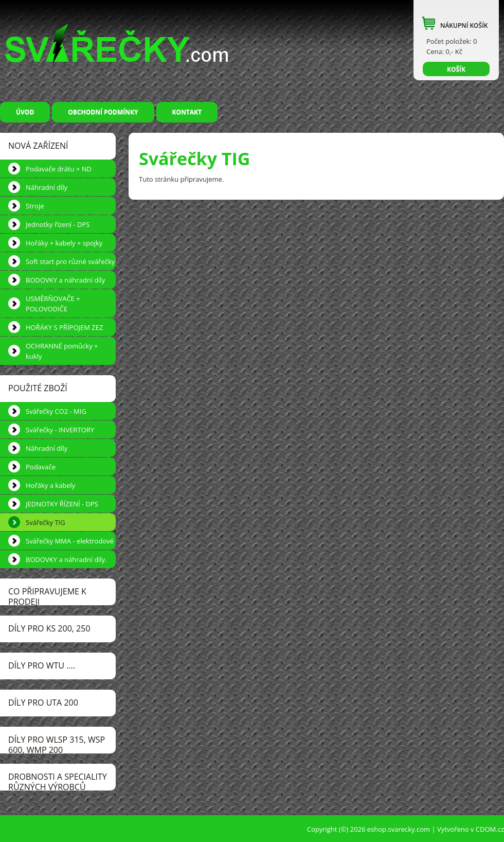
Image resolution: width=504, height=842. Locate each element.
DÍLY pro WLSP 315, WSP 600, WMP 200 (57, 744)
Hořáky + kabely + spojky (64, 243)
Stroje (35, 206)
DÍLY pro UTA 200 (43, 703)
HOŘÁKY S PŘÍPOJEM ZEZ (64, 327)
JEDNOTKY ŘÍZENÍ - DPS (62, 504)
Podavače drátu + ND (59, 169)
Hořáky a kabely (50, 485)
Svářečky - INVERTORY (60, 430)
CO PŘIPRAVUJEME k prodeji (47, 595)
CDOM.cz (490, 829)
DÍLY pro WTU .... (42, 665)
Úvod (25, 112)
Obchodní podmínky (103, 112)
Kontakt (187, 112)
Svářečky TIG (46, 522)
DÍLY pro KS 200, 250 (49, 628)
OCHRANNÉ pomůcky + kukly (62, 351)
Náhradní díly (47, 187)
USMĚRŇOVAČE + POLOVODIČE (53, 304)
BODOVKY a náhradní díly (65, 280)
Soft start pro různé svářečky (70, 261)
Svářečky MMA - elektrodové (70, 541)
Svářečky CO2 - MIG (56, 411)
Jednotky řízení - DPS (58, 224)
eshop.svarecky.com (399, 829)
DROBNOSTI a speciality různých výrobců (58, 781)
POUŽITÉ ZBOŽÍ (38, 388)
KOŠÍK (456, 69)
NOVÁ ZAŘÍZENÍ (38, 146)
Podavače (41, 467)
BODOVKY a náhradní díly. (66, 559)
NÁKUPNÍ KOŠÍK (464, 25)
